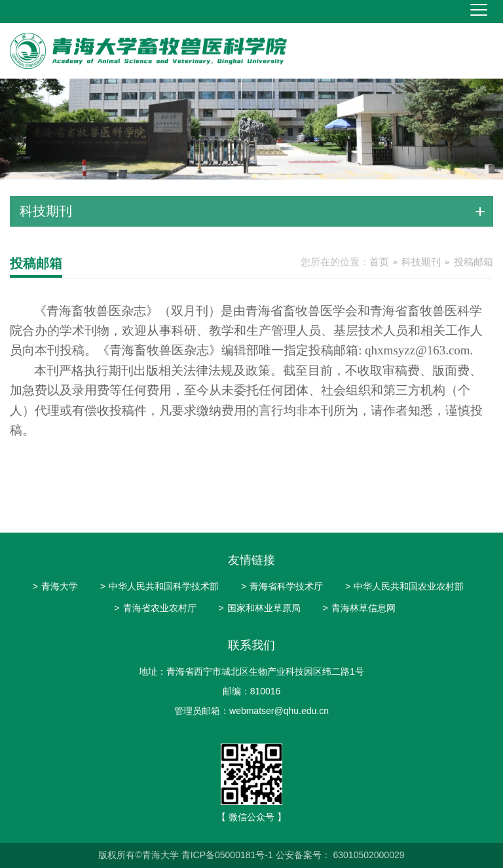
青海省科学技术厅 (282, 586)
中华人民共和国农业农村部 (404, 586)
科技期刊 (421, 262)
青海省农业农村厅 (155, 608)
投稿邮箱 (474, 262)
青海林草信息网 (359, 608)
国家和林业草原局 (259, 608)
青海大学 (55, 586)
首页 (379, 262)
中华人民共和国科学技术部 (159, 586)
